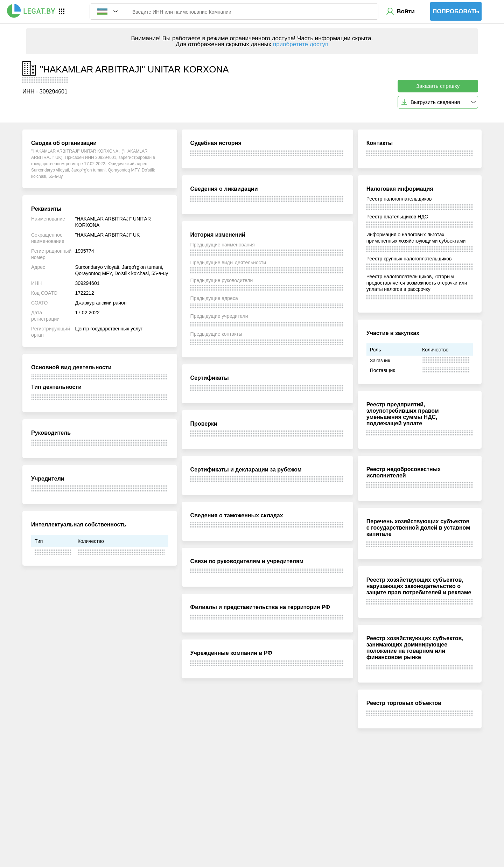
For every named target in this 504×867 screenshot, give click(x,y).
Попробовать (456, 11)
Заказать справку (438, 86)
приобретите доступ (301, 44)
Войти (406, 11)
